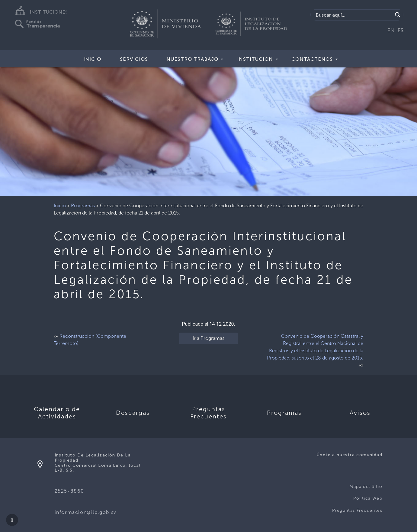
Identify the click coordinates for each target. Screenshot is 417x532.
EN (391, 31)
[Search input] (353, 15)
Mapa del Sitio (366, 487)
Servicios (134, 59)
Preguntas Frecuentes (357, 510)
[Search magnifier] (398, 15)
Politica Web (368, 498)
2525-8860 (69, 491)
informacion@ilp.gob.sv (86, 512)
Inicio (92, 59)
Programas (83, 206)
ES (400, 31)
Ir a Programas (208, 338)
